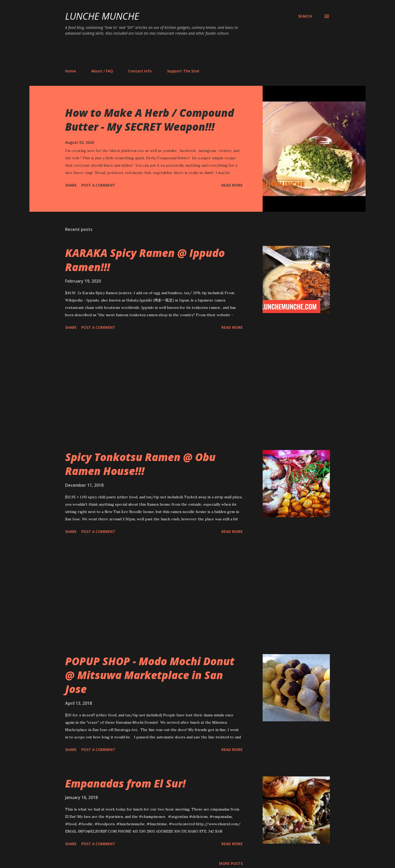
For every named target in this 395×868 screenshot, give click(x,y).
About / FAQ (102, 71)
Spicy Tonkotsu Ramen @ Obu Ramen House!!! (140, 464)
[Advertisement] (161, 52)
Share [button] (71, 185)
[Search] (305, 16)
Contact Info (140, 71)
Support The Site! (183, 71)
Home (71, 71)
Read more (232, 185)
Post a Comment (98, 185)
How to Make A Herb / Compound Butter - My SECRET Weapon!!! (150, 120)
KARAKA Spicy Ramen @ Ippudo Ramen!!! (145, 260)
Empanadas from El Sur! (125, 783)
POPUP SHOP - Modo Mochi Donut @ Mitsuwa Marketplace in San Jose (150, 675)
